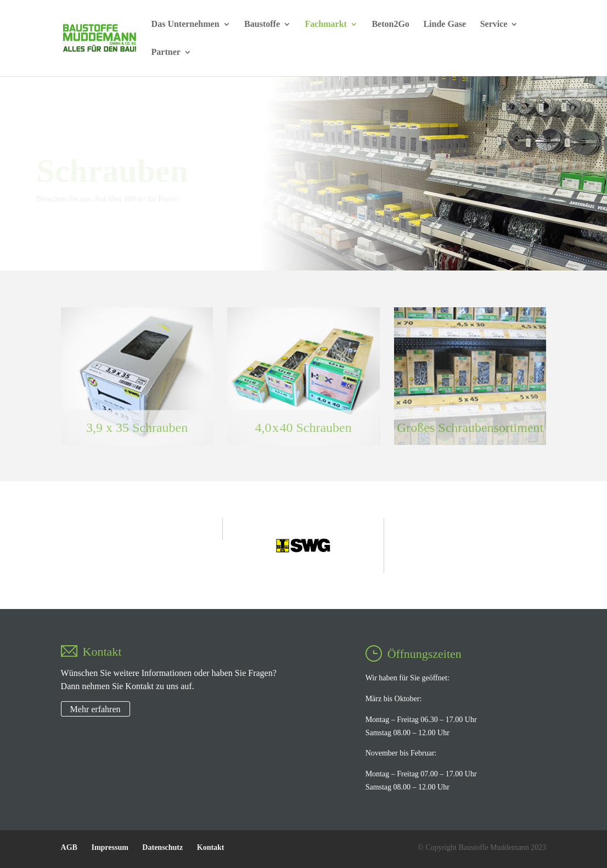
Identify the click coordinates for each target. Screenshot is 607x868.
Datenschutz (162, 847)
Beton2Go (390, 24)
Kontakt (211, 847)
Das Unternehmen (186, 24)
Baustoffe (262, 24)
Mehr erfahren (95, 709)
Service (494, 24)
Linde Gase (445, 24)
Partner (166, 52)
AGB (69, 847)
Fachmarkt (325, 24)
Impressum (109, 847)
